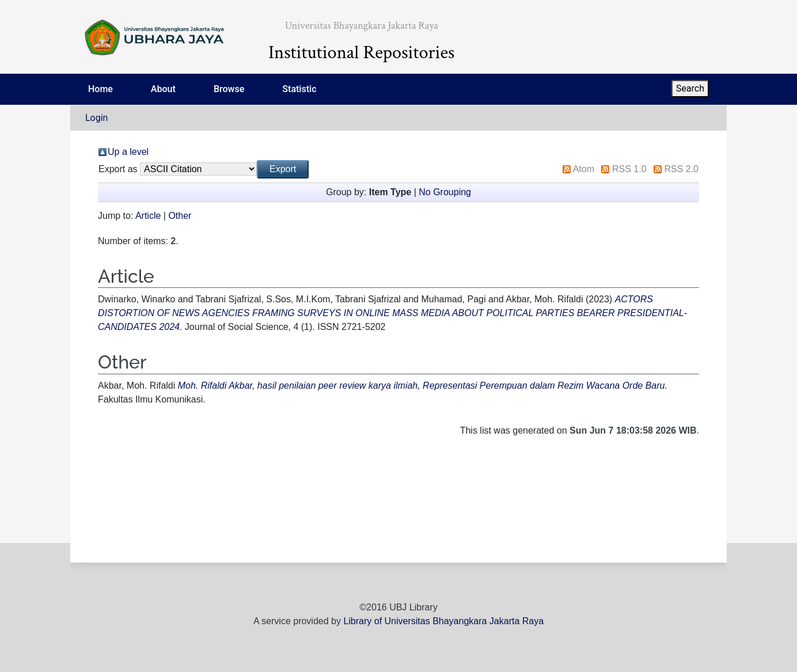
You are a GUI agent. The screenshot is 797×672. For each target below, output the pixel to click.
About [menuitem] (163, 89)
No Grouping (445, 192)
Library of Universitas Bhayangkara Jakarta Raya (443, 621)
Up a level (128, 152)
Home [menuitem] (100, 89)
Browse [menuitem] (229, 89)
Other (180, 216)
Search (690, 88)
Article (148, 216)
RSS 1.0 (629, 169)
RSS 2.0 (681, 169)
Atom (584, 169)
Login (96, 118)
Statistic (299, 89)
